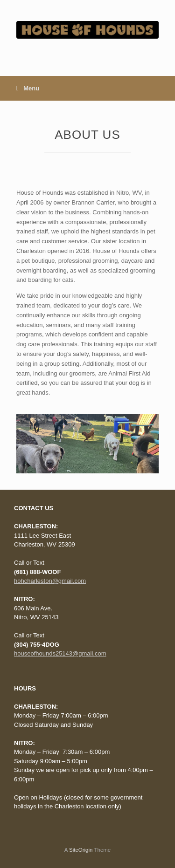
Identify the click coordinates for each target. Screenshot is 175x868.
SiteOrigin (81, 850)
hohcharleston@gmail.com (50, 581)
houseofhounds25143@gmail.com (60, 653)
